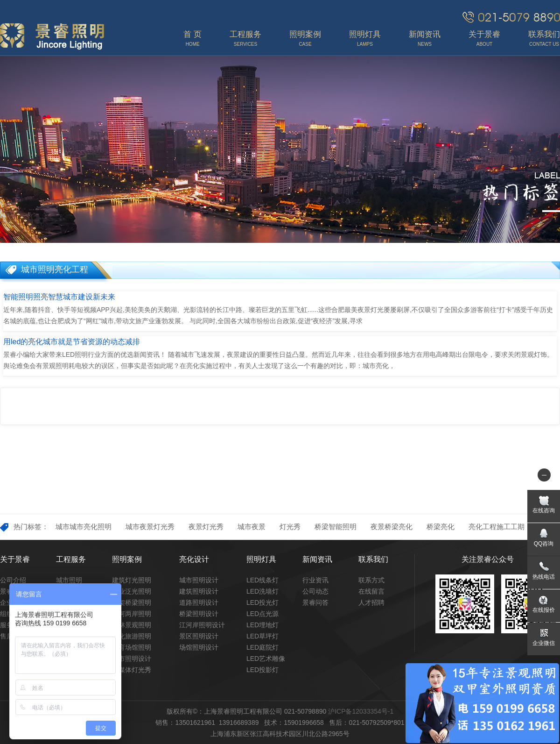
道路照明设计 (199, 602)
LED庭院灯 (262, 647)
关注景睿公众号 (488, 559)
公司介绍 (13, 580)
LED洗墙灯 (262, 591)
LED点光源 (262, 614)
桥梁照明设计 (199, 614)
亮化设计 (194, 559)
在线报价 (544, 610)
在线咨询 (544, 510)
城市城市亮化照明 (84, 527)
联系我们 (373, 559)
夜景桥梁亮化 (392, 527)
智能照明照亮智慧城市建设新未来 (59, 297)
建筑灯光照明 (132, 580)
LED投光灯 (262, 602)
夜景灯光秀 (206, 527)
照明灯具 (261, 559)
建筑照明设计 (199, 591)
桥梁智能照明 (336, 527)
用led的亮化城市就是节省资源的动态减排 (72, 342)
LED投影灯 (262, 670)
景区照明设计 (199, 636)
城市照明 (69, 580)
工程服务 (71, 559)
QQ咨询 (544, 544)
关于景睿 (15, 559)
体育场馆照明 (132, 647)
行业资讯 (315, 580)
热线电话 (544, 577)
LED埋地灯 (262, 625)
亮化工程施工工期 (497, 527)
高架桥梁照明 (132, 602)
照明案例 (127, 559)
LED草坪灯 (262, 636)
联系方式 (371, 580)
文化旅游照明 (132, 636)
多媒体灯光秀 (132, 670)
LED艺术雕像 (266, 659)
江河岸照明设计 (202, 625)
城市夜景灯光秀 (150, 527)
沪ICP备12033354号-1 (361, 711)
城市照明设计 (132, 659)
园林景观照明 (132, 625)
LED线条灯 (262, 580)
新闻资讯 (317, 559)
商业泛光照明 (132, 591)
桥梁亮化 (441, 527)
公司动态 (315, 591)
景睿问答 (315, 602)
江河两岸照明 (132, 614)
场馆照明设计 (199, 647)
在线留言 (371, 591)
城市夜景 (252, 527)
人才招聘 (371, 602)
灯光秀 (290, 527)
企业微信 (544, 643)
